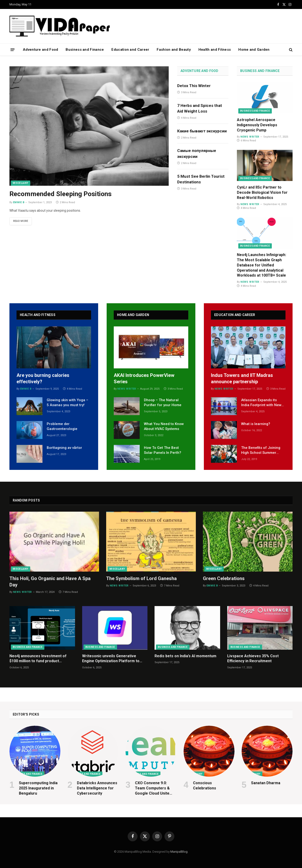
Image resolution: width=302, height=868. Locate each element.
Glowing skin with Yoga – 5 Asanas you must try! (67, 402)
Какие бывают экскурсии (202, 131)
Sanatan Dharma (266, 783)
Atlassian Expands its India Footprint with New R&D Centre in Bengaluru (262, 403)
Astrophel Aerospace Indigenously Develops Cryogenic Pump (257, 125)
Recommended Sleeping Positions (61, 194)
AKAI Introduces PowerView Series (144, 378)
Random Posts (26, 500)
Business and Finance (85, 50)
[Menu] (13, 49)
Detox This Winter (194, 86)
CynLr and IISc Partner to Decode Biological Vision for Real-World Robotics (262, 192)
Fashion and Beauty (174, 50)
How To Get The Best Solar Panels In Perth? (163, 450)
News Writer (250, 137)
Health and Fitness (215, 50)
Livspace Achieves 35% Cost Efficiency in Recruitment (253, 659)
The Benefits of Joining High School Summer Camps (261, 451)
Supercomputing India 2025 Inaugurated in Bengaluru (38, 788)
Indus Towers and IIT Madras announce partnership (242, 378)
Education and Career (130, 50)
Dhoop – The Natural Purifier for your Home (163, 402)
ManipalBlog (179, 852)
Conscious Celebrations (205, 786)
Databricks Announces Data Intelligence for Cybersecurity (97, 788)
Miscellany (21, 183)
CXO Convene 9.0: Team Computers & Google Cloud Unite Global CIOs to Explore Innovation (155, 788)
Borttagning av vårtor (64, 448)
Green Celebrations (224, 578)
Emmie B (19, 202)
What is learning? (256, 424)
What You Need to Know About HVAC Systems (164, 426)
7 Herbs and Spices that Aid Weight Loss (200, 108)
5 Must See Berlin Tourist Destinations (201, 179)
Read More (22, 221)
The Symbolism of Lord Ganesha (141, 578)
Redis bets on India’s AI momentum (185, 656)
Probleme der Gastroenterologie (62, 426)
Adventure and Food (40, 50)
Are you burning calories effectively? (43, 378)
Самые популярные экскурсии (197, 153)
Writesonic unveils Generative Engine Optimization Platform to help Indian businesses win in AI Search (111, 659)
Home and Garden (254, 50)
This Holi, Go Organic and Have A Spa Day (50, 582)
